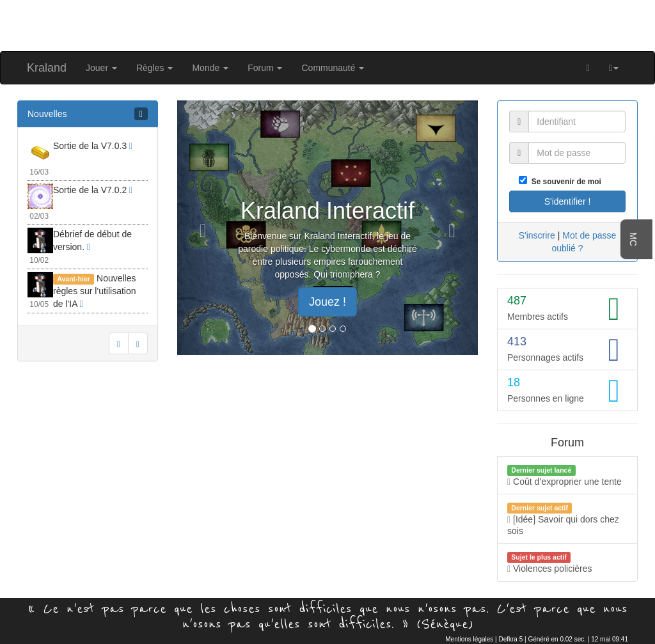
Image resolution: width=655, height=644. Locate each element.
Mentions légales (469, 639)
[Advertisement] (327, 24)
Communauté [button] (333, 68)
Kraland (47, 68)
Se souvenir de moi (564, 182)
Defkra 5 (510, 639)
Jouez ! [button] (327, 302)
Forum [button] (265, 68)
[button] (614, 68)
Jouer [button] (101, 68)
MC (633, 239)
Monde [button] (210, 68)
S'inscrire (537, 235)
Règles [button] (154, 68)
